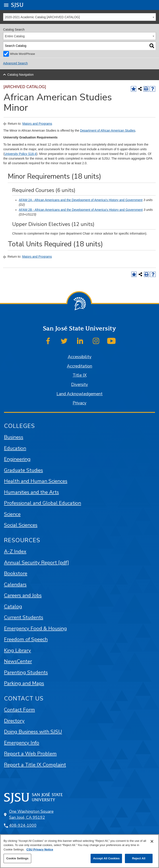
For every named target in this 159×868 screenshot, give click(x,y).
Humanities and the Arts (31, 492)
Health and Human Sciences (36, 481)
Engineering (17, 459)
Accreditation (79, 366)
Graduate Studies (23, 470)
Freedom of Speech (26, 639)
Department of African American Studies (108, 130)
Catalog (13, 606)
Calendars (15, 584)
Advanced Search (15, 63)
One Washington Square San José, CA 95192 (31, 814)
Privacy (79, 403)
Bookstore (16, 573)
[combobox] (79, 17)
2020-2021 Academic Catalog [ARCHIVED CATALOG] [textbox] (42, 17)
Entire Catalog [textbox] (15, 36)
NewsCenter (18, 661)
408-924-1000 (23, 825)
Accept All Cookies (106, 858)
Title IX (80, 375)
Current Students (24, 617)
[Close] (152, 841)
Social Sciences (21, 525)
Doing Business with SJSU (33, 732)
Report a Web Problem (30, 754)
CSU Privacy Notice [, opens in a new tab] (40, 849)
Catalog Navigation (20, 75)
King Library (17, 650)
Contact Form (19, 710)
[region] (79, 851)
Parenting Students (26, 672)
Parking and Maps (24, 683)
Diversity (79, 385)
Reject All (139, 858)
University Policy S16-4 (20, 154)
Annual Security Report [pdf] (36, 563)
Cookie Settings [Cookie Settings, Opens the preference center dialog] (17, 858)
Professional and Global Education (43, 503)
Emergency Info (22, 743)
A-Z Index (15, 551)
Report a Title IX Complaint (35, 765)
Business (14, 437)
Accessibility (80, 357)
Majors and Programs (37, 124)
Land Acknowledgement (79, 394)
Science (12, 514)
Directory (14, 721)
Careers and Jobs (23, 595)
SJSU (17, 5)
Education (15, 448)
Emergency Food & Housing (35, 628)
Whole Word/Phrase (22, 54)
